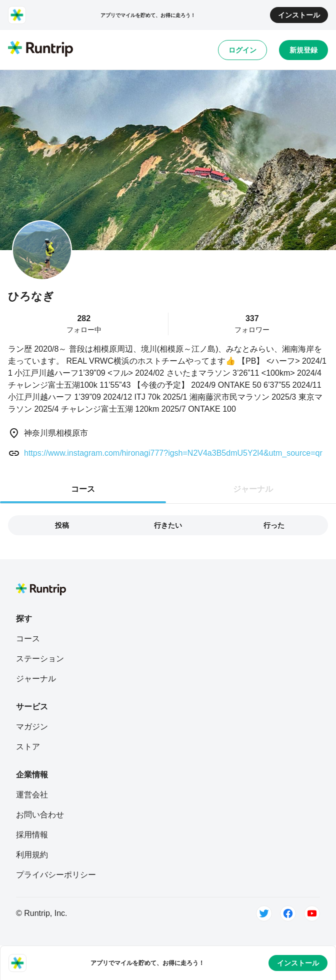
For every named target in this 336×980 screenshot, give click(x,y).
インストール (299, 15)
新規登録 (303, 50)
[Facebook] (288, 913)
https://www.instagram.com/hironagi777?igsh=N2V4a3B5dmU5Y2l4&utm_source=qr (173, 453)
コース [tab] (83, 489)
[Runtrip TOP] (40, 50)
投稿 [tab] (62, 525)
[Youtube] (312, 913)
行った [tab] (274, 525)
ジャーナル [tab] (253, 489)
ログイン (242, 50)
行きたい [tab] (168, 525)
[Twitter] (264, 913)
